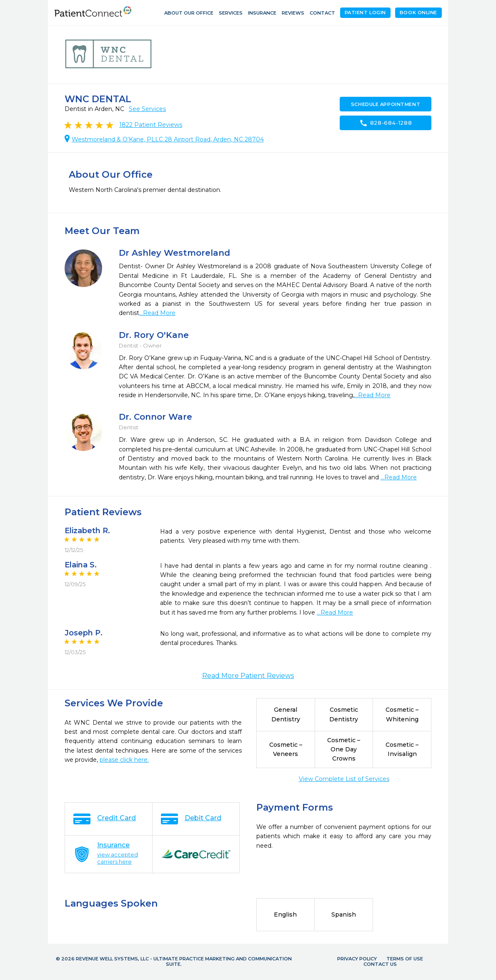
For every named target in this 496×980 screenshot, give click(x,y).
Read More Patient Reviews (248, 676)
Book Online (418, 13)
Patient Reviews (151, 125)
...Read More (157, 313)
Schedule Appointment (386, 104)
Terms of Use (405, 959)
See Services (147, 109)
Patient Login (365, 13)
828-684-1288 (386, 123)
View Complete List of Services (344, 779)
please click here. (124, 760)
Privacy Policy (357, 959)
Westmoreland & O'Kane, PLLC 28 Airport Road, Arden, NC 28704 (168, 139)
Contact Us (380, 964)
